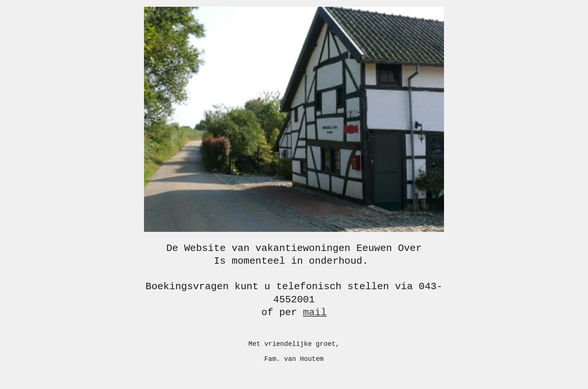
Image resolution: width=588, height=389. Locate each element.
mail (315, 312)
